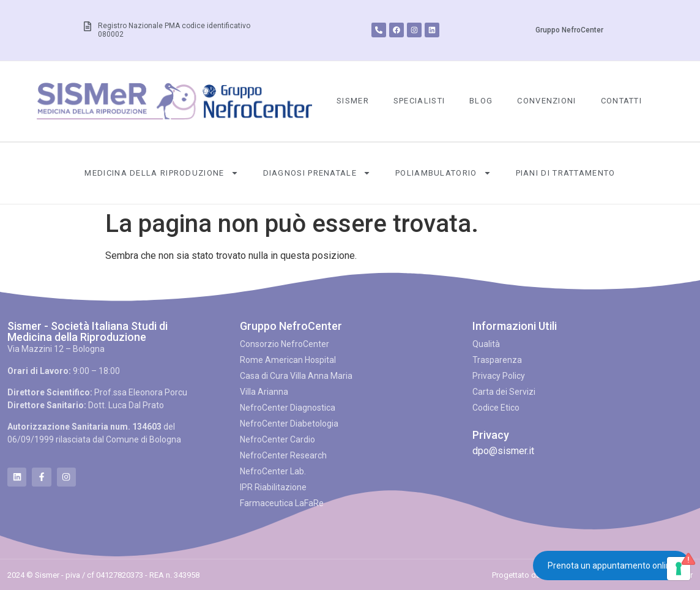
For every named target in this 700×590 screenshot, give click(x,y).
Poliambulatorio (443, 173)
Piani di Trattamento (566, 173)
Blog (481, 101)
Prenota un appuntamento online (612, 566)
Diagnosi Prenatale (317, 173)
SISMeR (353, 101)
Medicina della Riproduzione (161, 173)
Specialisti (419, 101)
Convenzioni (546, 101)
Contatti (621, 101)
